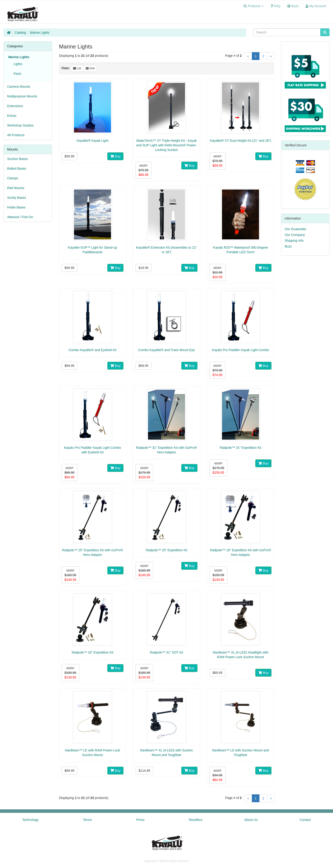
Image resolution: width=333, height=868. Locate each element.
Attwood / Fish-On (20, 217)
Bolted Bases (17, 169)
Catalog (20, 33)
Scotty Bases (17, 198)
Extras (12, 116)
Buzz (288, 246)
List (77, 68)
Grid (90, 68)
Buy (115, 156)
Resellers (196, 820)
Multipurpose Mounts (22, 96)
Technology (30, 820)
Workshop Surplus (20, 125)
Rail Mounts (16, 188)
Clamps (13, 178)
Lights (17, 64)
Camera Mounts (19, 87)
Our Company (295, 235)
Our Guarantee (295, 229)
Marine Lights (40, 33)
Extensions (15, 106)
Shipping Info (294, 241)
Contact (305, 820)
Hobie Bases (16, 207)
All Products (16, 135)
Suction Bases (18, 159)
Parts (16, 74)
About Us (251, 820)
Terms (87, 820)
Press (140, 820)
